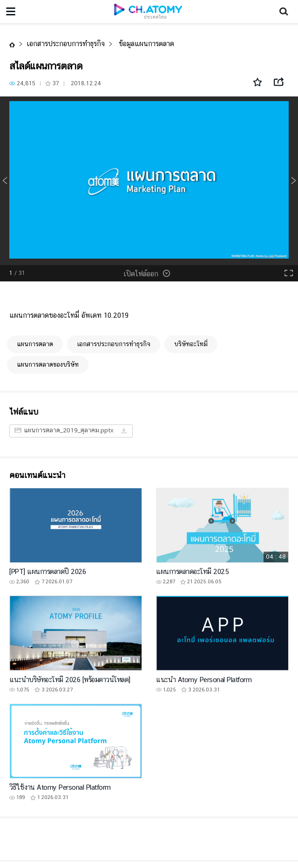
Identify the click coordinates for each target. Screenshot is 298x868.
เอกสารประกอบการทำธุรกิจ (66, 44)
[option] (149, 181)
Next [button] (293, 181)
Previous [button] (5, 181)
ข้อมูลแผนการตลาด (145, 44)
